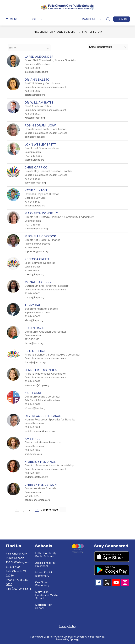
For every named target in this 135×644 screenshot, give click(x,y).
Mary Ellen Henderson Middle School (46, 595)
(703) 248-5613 (21, 589)
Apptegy (74, 639)
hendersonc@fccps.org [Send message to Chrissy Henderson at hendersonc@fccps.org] (37, 500)
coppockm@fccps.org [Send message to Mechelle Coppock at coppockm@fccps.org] (37, 251)
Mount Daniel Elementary (43, 574)
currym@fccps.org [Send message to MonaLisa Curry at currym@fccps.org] (34, 297)
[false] (29, 48)
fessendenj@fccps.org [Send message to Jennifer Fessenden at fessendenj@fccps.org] (37, 385)
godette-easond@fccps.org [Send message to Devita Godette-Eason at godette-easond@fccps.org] (40, 431)
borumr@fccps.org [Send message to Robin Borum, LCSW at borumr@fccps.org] (35, 137)
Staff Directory (92, 32)
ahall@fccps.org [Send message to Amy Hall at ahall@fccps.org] (33, 454)
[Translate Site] (91, 19)
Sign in (122, 19)
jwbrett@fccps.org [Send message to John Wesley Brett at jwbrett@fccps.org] (34, 160)
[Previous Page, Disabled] (17, 510)
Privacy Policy (67, 626)
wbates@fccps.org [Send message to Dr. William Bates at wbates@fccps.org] (35, 118)
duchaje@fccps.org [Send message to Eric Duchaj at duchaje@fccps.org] (35, 362)
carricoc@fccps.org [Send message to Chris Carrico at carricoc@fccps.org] (35, 183)
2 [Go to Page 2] (30, 510)
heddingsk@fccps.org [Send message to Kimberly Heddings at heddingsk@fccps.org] (36, 477)
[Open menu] (12, 19)
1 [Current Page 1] (24, 510)
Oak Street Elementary (42, 584)
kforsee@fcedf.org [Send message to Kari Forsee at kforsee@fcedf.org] (35, 408)
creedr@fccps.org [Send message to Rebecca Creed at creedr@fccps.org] (34, 274)
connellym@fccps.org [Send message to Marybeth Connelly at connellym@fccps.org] (36, 228)
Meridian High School (44, 606)
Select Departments (100, 47)
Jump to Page (49, 510)
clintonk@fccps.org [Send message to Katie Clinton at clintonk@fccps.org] (35, 206)
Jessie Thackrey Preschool (45, 564)
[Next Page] (37, 510)
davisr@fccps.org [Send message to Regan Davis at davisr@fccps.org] (34, 343)
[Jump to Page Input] (63, 510)
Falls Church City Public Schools (54, 32)
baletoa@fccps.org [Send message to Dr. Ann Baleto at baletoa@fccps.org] (35, 95)
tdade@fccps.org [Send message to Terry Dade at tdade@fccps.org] (34, 320)
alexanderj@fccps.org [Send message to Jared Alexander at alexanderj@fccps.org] (36, 72)
